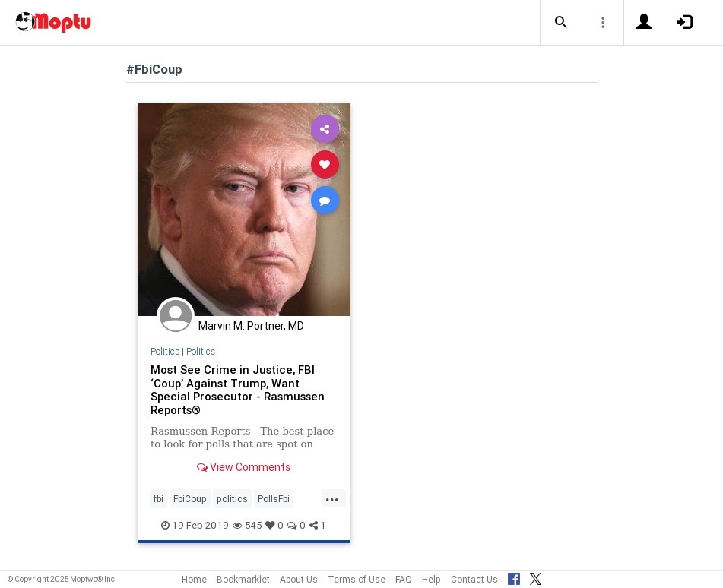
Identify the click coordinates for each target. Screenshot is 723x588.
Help (431, 579)
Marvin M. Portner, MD (251, 326)
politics (232, 499)
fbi (159, 499)
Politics (165, 351)
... (332, 498)
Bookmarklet (243, 579)
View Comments (244, 467)
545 (247, 525)
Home (194, 579)
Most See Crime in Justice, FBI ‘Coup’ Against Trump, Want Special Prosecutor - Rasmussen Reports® (238, 390)
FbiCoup (190, 499)
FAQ (404, 579)
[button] (561, 23)
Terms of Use (357, 579)
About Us (299, 579)
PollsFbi (274, 499)
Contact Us (474, 579)
